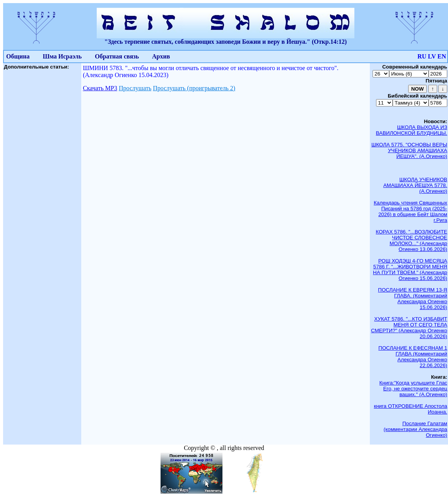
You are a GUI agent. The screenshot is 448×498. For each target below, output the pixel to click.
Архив (161, 56)
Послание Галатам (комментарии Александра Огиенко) (416, 429)
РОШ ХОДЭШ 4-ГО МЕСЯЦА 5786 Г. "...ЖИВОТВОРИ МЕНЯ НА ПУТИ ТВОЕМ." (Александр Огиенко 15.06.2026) (410, 270)
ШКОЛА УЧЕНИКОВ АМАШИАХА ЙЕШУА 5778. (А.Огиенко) (415, 185)
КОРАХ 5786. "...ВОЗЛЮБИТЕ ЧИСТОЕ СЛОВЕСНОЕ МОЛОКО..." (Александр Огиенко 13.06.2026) (411, 240)
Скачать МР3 (100, 88)
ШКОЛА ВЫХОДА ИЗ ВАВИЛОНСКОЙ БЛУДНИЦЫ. (412, 130)
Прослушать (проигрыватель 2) (194, 88)
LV (432, 56)
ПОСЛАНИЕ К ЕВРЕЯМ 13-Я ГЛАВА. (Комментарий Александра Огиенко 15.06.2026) (413, 299)
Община (18, 56)
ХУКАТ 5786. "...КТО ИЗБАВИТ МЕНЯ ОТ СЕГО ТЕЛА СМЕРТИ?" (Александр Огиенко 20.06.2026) (409, 328)
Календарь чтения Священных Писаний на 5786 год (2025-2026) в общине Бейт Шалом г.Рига (410, 211)
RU (422, 56)
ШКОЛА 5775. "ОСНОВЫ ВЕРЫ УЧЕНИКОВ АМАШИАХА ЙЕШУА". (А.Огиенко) (409, 150)
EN (442, 56)
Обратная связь (117, 56)
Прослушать (135, 88)
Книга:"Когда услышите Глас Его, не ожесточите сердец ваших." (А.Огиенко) (413, 389)
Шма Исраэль (62, 56)
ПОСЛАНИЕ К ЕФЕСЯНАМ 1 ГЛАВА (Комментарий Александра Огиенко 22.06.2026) (413, 357)
